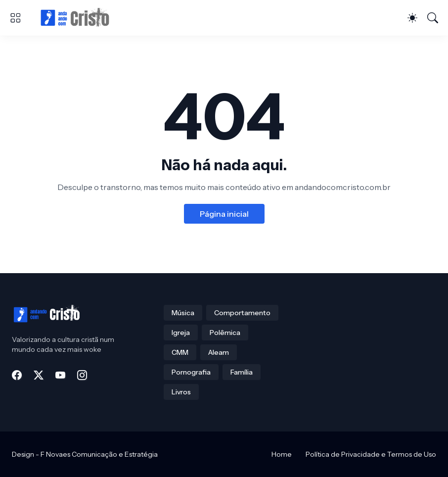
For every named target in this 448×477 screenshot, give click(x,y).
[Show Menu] (15, 18)
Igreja (181, 333)
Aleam (219, 352)
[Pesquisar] (433, 18)
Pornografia (191, 372)
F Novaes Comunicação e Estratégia (99, 454)
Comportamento (242, 313)
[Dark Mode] (412, 18)
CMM (180, 352)
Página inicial (224, 214)
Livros (181, 392)
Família (242, 372)
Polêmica (225, 333)
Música (183, 313)
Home (282, 454)
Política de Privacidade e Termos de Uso (371, 454)
